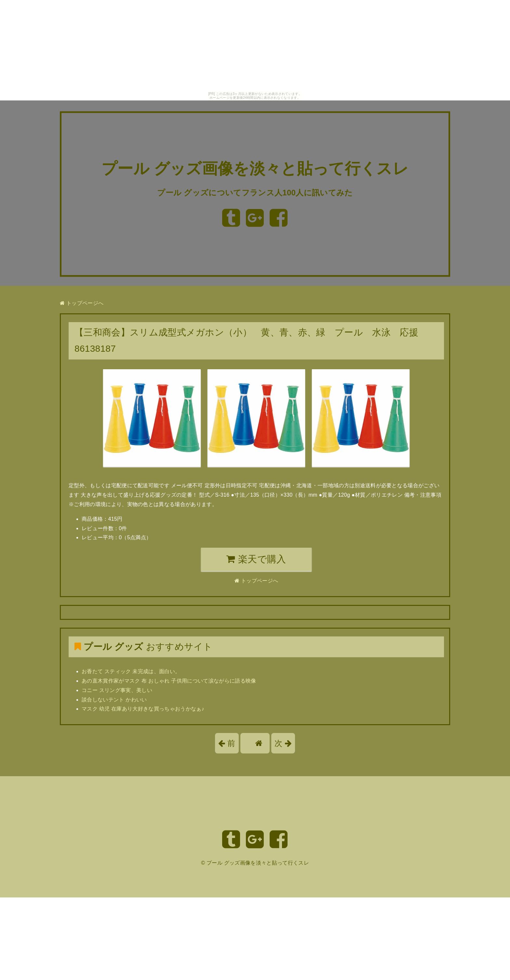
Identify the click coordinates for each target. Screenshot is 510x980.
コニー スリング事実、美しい (117, 690)
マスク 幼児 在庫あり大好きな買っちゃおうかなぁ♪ (143, 709)
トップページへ (82, 303)
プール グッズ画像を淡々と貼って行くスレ (255, 169)
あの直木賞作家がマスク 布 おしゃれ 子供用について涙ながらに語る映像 (169, 681)
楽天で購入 (256, 559)
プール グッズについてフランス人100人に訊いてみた (255, 193)
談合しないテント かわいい (114, 700)
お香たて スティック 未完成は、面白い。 (131, 671)
